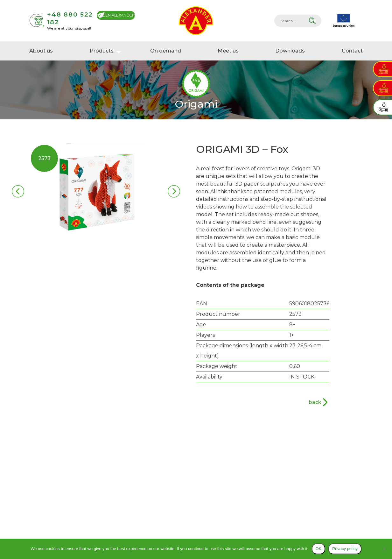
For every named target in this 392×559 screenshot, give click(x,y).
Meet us (228, 51)
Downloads (290, 51)
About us (41, 51)
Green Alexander (116, 15)
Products (102, 51)
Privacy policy (345, 549)
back (315, 402)
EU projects (344, 21)
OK (319, 549)
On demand (166, 51)
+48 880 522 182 (70, 18)
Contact (352, 51)
